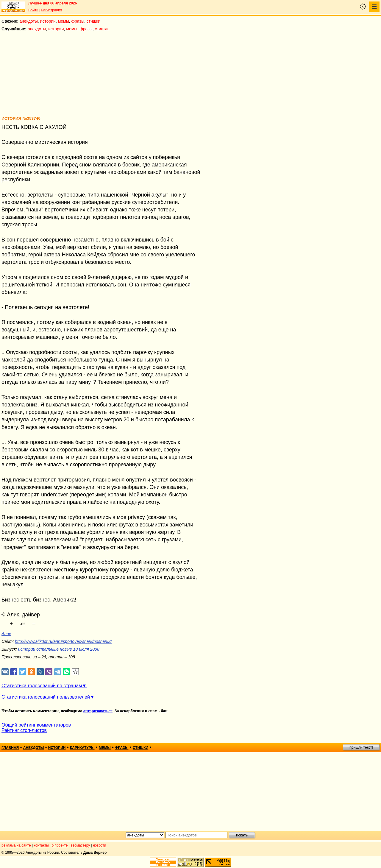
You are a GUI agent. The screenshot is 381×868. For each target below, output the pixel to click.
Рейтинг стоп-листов (24, 730)
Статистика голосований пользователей (46, 697)
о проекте (60, 845)
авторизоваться (98, 711)
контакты (41, 845)
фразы (78, 21)
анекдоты (29, 21)
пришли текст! (361, 747)
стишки (93, 21)
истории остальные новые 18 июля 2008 (59, 649)
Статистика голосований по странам (42, 686)
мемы (64, 21)
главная (10, 748)
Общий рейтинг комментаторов (36, 725)
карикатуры (82, 748)
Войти (33, 10)
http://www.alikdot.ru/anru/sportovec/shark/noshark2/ (63, 641)
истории (48, 21)
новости (99, 845)
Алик (6, 634)
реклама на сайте (16, 845)
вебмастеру (80, 845)
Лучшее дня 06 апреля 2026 (53, 3)
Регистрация (51, 10)
